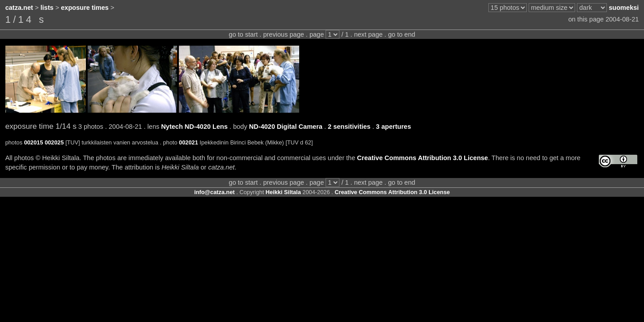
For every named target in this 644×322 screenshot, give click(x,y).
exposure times (85, 8)
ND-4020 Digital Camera (286, 127)
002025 (54, 142)
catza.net (19, 8)
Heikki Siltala (283, 192)
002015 (34, 142)
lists (47, 8)
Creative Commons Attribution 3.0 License (422, 158)
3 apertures (394, 127)
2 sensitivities (349, 127)
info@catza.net (214, 192)
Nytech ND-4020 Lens (194, 127)
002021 (189, 142)
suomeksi (624, 8)
